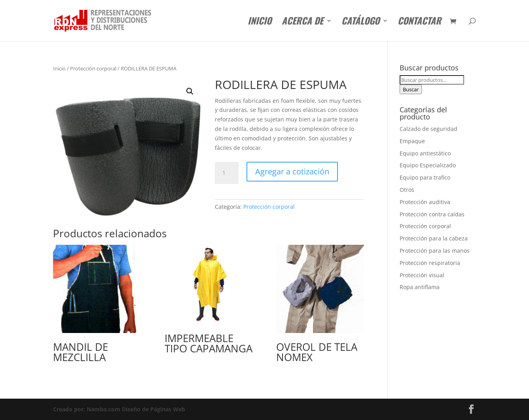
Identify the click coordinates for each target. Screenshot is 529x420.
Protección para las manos (435, 251)
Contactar (419, 23)
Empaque (412, 141)
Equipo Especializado (428, 165)
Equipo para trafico (425, 177)
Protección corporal (93, 68)
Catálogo (360, 23)
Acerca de (302, 23)
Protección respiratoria (430, 263)
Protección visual (422, 275)
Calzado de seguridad (429, 129)
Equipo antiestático (425, 153)
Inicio (260, 23)
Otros (407, 190)
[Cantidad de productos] (227, 173)
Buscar (411, 89)
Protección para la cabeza (434, 238)
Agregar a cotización (292, 171)
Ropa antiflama (420, 287)
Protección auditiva (425, 202)
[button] (190, 91)
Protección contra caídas (432, 214)
